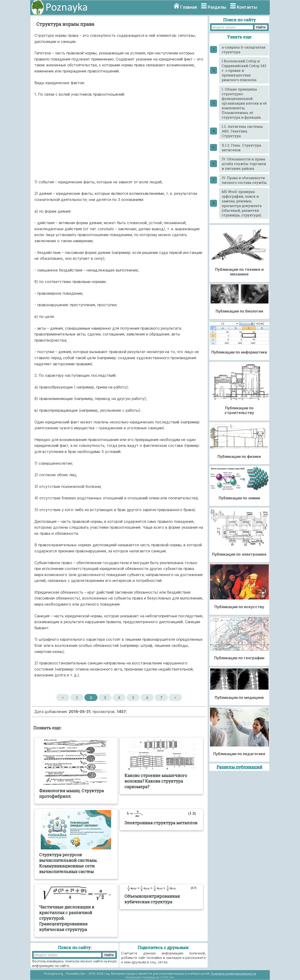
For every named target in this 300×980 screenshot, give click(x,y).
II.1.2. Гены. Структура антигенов (241, 147)
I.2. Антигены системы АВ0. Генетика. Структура (242, 131)
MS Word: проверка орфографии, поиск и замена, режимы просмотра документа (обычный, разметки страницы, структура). (242, 203)
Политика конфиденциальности (233, 974)
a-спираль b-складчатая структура (244, 49)
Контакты (247, 7)
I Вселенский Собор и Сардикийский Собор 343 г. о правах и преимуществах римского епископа (244, 70)
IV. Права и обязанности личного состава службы (244, 180)
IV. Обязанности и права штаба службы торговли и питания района (244, 164)
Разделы (217, 7)
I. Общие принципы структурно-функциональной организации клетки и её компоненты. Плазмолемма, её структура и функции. (244, 103)
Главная (189, 7)
